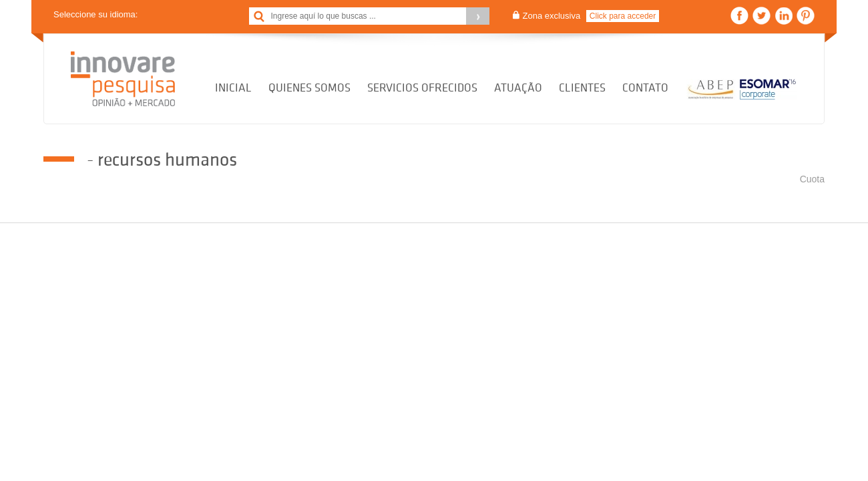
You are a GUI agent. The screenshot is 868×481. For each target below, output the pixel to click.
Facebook (739, 16)
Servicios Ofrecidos (422, 88)
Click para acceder (623, 16)
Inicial (233, 88)
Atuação (518, 88)
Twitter (762, 16)
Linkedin (784, 16)
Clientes (582, 88)
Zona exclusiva (552, 16)
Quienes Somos (309, 88)
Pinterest (806, 16)
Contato (645, 88)
